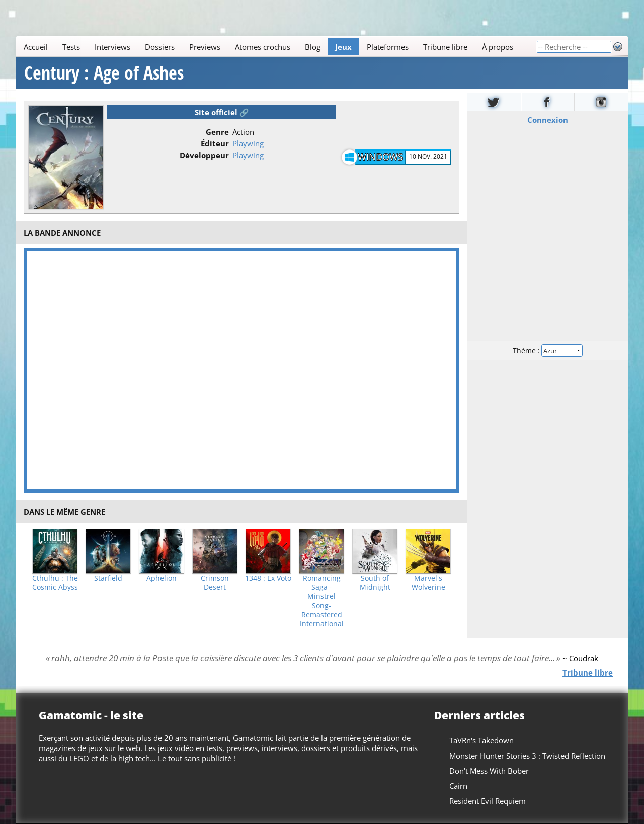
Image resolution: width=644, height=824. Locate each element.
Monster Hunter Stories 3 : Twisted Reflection (527, 756)
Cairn (458, 786)
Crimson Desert (215, 583)
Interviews (112, 47)
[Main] (276, 47)
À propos (498, 47)
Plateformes (388, 47)
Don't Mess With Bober (489, 771)
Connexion (548, 120)
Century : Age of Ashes (104, 73)
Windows (380, 157)
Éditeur (215, 143)
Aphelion (162, 578)
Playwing (248, 143)
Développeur (204, 155)
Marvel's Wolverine (428, 583)
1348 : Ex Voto (268, 578)
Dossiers (160, 47)
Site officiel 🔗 (222, 112)
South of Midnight (375, 583)
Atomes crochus (263, 47)
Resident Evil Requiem (488, 801)
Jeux (343, 47)
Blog (313, 47)
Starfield (108, 578)
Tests (71, 47)
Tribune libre (445, 47)
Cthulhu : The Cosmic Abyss (55, 583)
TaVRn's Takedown (481, 740)
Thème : (547, 351)
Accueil (36, 47)
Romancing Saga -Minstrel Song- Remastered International (322, 601)
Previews (205, 47)
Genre (217, 132)
